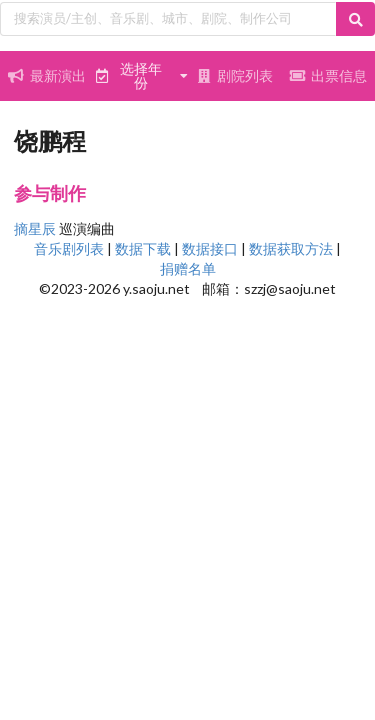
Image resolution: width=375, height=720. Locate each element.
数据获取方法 (291, 248)
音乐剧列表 (69, 248)
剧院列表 (235, 75)
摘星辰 (35, 228)
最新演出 (47, 75)
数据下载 (143, 248)
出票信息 (328, 75)
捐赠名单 (188, 268)
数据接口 (210, 248)
